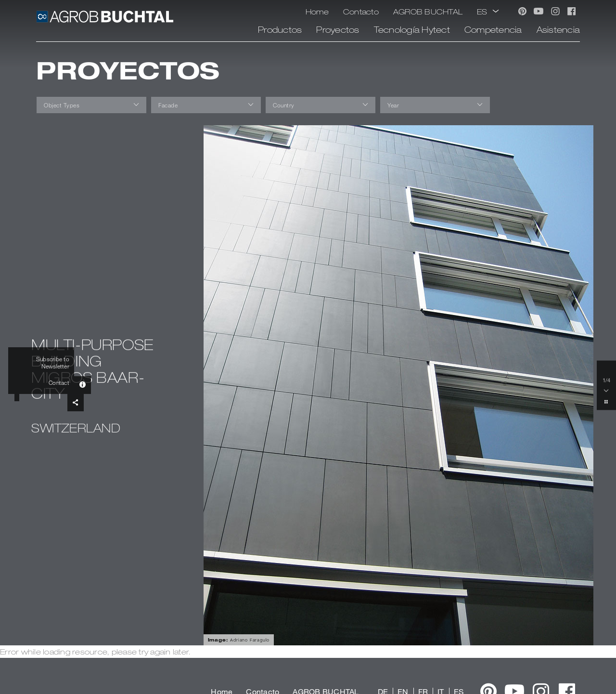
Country (284, 105)
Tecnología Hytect (412, 29)
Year (393, 105)
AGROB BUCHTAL (428, 11)
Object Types (62, 105)
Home (317, 11)
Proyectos (338, 29)
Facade (168, 105)
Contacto (361, 11)
